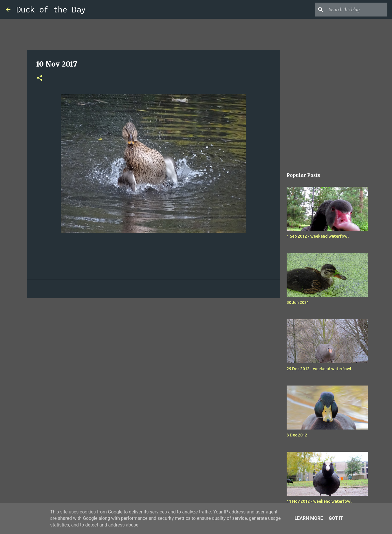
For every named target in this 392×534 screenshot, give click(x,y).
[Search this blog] (357, 10)
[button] (40, 78)
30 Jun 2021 (298, 302)
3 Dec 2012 (297, 435)
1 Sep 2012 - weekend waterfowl (318, 236)
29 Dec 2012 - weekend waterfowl (319, 369)
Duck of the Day (51, 9)
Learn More (309, 518)
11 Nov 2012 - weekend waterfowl (319, 501)
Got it (336, 518)
